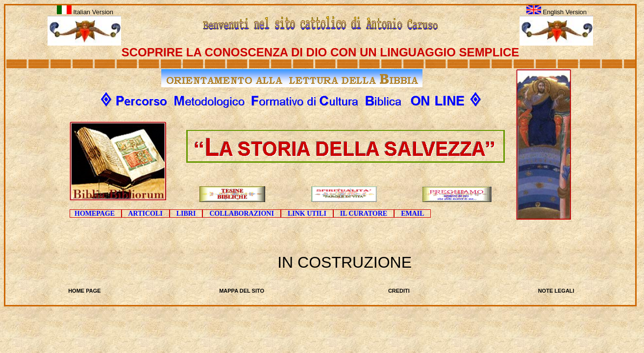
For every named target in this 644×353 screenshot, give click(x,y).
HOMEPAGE (96, 214)
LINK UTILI (307, 214)
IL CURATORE (364, 214)
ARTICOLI (146, 214)
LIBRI (186, 214)
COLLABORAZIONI (241, 214)
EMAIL (412, 214)
